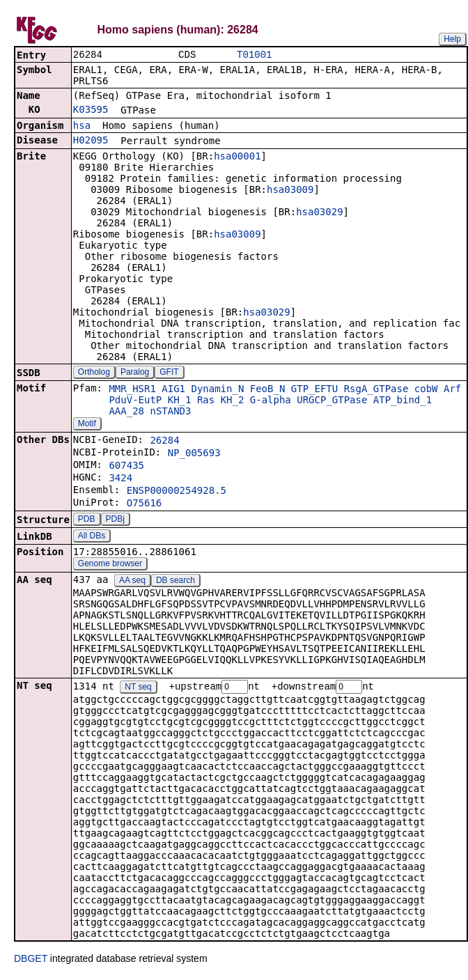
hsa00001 (237, 157)
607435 (126, 467)
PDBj (115, 520)
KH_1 (180, 401)
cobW (426, 390)
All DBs (92, 537)
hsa (82, 127)
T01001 (254, 55)
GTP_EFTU (314, 390)
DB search (175, 582)
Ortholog (94, 373)
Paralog (135, 373)
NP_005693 (194, 454)
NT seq (138, 689)
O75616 (145, 504)
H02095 (91, 141)
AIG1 (173, 390)
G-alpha (271, 401)
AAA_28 (126, 412)
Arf (452, 390)
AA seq (132, 582)
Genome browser (110, 565)
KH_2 (233, 401)
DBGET (31, 960)
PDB (87, 520)
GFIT (169, 373)
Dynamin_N (217, 390)
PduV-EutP (135, 401)
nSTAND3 (170, 412)
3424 (120, 479)
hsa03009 (290, 191)
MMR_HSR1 (132, 390)
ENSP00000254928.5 (177, 492)
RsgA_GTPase (376, 390)
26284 (164, 442)
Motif (87, 425)
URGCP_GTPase (332, 401)
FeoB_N (268, 390)
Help (452, 39)
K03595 (91, 111)
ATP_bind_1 (403, 401)
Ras (206, 401)
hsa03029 (319, 213)
